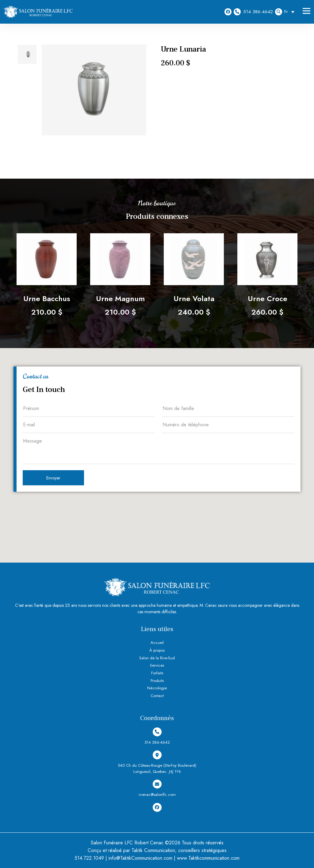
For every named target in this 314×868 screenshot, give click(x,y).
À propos (157, 650)
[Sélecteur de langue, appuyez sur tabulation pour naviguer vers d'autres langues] (291, 12)
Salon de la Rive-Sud (157, 658)
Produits (157, 681)
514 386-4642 (253, 12)
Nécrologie (157, 688)
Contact (157, 696)
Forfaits (157, 673)
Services (157, 665)
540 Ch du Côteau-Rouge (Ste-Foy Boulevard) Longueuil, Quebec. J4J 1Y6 (157, 762)
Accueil (157, 643)
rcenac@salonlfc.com (157, 789)
